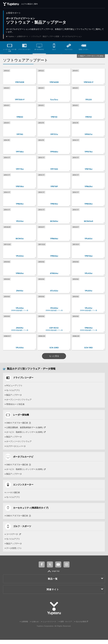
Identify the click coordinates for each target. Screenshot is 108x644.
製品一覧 (76, 583)
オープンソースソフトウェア (18, 402)
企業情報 (24, 626)
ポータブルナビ (39, 46)
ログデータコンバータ (15, 449)
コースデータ (13, 538)
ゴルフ (54, 46)
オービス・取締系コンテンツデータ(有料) (25, 435)
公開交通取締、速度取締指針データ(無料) (25, 431)
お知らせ (35, 626)
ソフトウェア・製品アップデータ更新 (45, 36)
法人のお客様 (81, 626)
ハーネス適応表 (12, 496)
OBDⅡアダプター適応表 (18, 426)
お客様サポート (23, 36)
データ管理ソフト (13, 552)
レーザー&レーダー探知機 (10, 47)
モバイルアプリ (12, 393)
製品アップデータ (13, 398)
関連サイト (75, 594)
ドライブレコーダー (24, 46)
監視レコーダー (84, 46)
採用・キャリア (65, 626)
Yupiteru (11, 36)
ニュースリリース (49, 626)
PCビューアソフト (14, 389)
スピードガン (69, 46)
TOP (54, 577)
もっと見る (54, 359)
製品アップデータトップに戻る (92, 56)
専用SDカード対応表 (15, 407)
